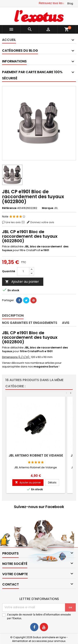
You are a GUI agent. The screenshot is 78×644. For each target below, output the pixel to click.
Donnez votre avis (42, 222)
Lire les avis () (15, 222)
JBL (56, 208)
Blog (70, 3)
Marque (48, 208)
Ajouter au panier (22, 282)
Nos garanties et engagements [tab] (30, 323)
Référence (9, 208)
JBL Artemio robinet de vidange (36, 455)
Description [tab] (13, 315)
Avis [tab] (66, 323)
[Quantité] (23, 271)
